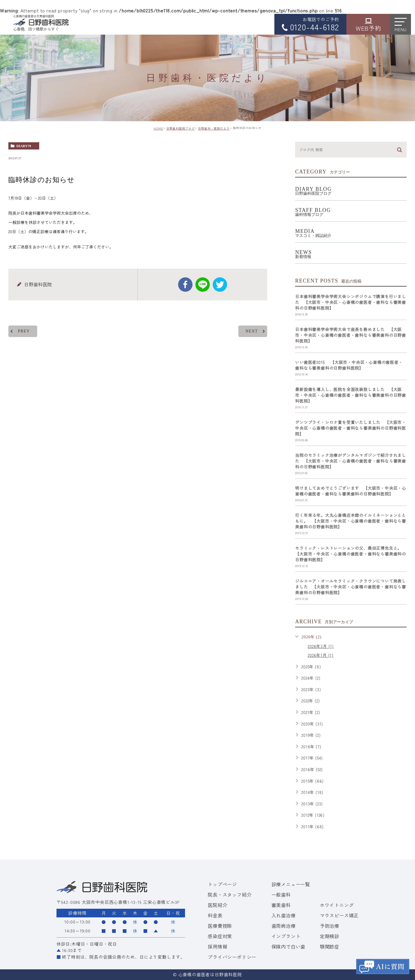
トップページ (222, 884)
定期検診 (330, 936)
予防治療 (330, 926)
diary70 (24, 146)
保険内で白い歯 (288, 947)
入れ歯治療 (284, 915)
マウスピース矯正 (339, 915)
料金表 (215, 915)
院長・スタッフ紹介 (230, 895)
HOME (158, 128)
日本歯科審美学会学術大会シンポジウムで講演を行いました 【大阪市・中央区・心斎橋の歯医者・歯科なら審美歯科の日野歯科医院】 (351, 302)
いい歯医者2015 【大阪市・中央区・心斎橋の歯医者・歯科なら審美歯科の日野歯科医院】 (349, 365)
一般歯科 (281, 895)
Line (203, 285)
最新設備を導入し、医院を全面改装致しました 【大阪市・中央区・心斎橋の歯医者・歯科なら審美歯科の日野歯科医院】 (351, 395)
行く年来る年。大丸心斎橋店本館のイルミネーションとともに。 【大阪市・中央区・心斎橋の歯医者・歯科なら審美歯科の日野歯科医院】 (351, 521)
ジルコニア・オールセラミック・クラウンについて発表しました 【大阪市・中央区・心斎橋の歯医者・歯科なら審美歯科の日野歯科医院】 (351, 587)
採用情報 (217, 947)
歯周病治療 (284, 926)
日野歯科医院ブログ (181, 128)
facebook (185, 285)
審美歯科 (281, 905)
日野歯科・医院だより (214, 128)
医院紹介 (217, 905)
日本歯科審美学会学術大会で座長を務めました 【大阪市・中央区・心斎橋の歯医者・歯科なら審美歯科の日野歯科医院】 (351, 335)
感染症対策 (220, 936)
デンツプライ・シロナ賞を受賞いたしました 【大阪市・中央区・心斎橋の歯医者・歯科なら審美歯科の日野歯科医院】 (351, 428)
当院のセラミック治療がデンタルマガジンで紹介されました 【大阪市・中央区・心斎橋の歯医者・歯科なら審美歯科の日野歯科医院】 (351, 461)
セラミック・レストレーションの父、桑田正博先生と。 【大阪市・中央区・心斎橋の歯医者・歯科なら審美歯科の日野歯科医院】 (351, 554)
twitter (220, 285)
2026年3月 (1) (321, 646)
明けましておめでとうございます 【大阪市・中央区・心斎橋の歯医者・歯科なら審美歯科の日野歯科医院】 (351, 491)
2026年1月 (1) (321, 655)
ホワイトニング (337, 905)
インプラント (286, 936)
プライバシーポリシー (232, 957)
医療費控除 (220, 926)
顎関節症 (330, 947)
